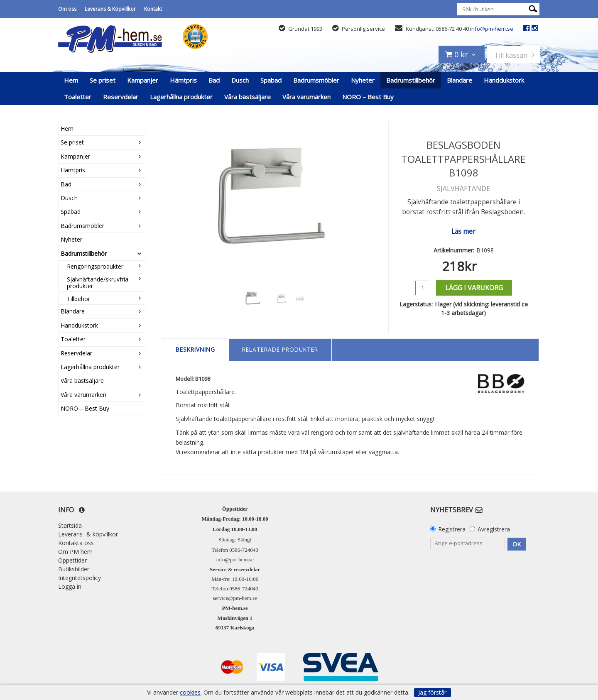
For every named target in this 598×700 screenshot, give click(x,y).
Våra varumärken (306, 97)
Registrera (452, 529)
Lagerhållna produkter (181, 97)
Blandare (460, 80)
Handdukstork (504, 80)
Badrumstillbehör (411, 80)
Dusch (240, 80)
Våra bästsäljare (248, 97)
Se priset (103, 80)
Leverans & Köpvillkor (110, 9)
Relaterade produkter (280, 349)
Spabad (271, 80)
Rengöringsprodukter (95, 266)
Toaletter (78, 97)
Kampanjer (143, 80)
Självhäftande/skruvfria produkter (98, 282)
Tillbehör (78, 299)
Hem (71, 80)
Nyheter (363, 80)
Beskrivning (195, 349)
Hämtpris (183, 80)
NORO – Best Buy (368, 97)
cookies (190, 693)
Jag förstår (432, 692)
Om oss (67, 9)
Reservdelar (121, 97)
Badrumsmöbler (316, 80)
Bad (214, 80)
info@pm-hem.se (492, 29)
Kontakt (153, 9)
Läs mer (463, 231)
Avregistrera (494, 529)
